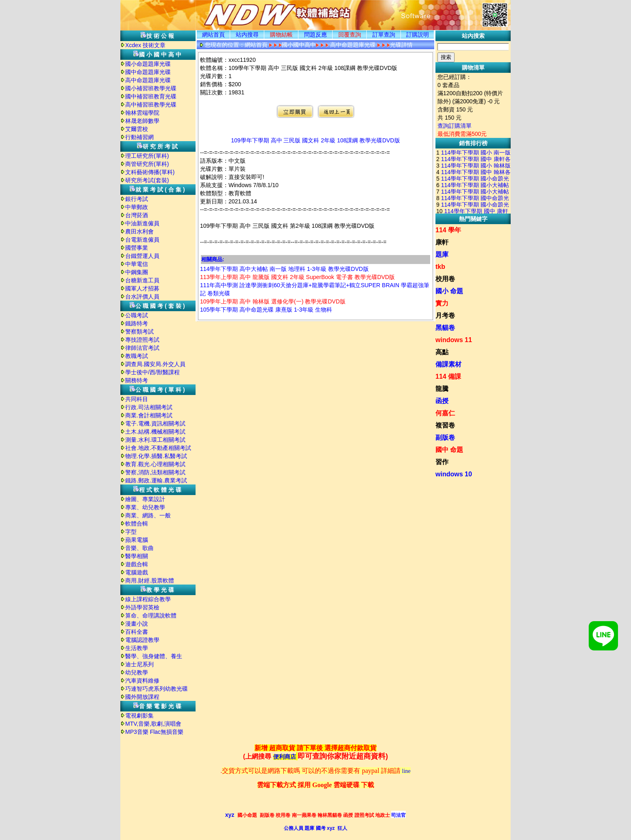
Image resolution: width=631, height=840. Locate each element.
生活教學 (137, 648)
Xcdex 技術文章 (145, 45)
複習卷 (445, 425)
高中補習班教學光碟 (151, 105)
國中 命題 (449, 450)
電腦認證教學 (142, 640)
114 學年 (448, 230)
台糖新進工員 (142, 280)
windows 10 (454, 474)
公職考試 (137, 315)
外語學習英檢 (142, 607)
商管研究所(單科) (147, 164)
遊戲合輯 (137, 564)
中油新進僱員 (142, 223)
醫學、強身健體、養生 (154, 656)
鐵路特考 (137, 323)
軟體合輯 (137, 524)
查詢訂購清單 (455, 126)
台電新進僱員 (142, 240)
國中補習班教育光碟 (151, 96)
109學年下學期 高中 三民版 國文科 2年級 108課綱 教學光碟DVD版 (315, 140)
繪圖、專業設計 (145, 499)
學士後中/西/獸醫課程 (152, 372)
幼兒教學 (137, 672)
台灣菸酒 (137, 215)
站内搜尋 (247, 35)
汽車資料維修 (142, 681)
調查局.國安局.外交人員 (155, 364)
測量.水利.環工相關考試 (155, 440)
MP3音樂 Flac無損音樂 (154, 732)
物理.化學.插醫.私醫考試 (156, 456)
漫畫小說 (137, 624)
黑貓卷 (445, 328)
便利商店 (285, 757)
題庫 (442, 254)
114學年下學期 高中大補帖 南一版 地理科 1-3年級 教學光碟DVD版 (284, 269)
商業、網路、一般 (148, 515)
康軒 (442, 242)
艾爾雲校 (137, 129)
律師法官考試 (142, 348)
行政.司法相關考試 (149, 407)
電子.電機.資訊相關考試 (155, 423)
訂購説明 (418, 35)
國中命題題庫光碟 (148, 72)
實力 (442, 303)
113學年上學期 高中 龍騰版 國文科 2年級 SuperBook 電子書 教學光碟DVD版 (297, 277)
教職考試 (137, 356)
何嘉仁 (445, 413)
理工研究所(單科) (147, 156)
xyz (230, 815)
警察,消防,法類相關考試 (155, 472)
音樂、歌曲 (139, 548)
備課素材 (448, 364)
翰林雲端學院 (142, 113)
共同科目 (137, 399)
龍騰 (442, 389)
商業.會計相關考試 (149, 415)
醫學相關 (137, 556)
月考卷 (445, 315)
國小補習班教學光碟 (151, 88)
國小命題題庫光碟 (148, 64)
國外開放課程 (142, 697)
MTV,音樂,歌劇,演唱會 (153, 724)
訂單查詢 (384, 35)
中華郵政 (137, 207)
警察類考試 (139, 332)
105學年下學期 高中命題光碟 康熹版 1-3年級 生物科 (266, 310)
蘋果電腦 (137, 540)
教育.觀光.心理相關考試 (155, 464)
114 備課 (448, 376)
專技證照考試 (142, 340)
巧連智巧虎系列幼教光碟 (157, 689)
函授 (442, 401)
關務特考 (137, 380)
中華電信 (137, 264)
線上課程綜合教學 (148, 599)
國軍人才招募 (142, 288)
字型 (131, 532)
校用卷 (445, 279)
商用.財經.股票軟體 (150, 580)
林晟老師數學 (142, 121)
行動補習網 (139, 137)
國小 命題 (449, 291)
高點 (442, 352)
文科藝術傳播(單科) (150, 172)
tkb (440, 267)
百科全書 (137, 632)
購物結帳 (281, 35)
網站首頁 (213, 35)
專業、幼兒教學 (145, 507)
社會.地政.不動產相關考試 (158, 448)
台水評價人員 (142, 297)
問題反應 (315, 35)
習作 (442, 462)
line (406, 771)
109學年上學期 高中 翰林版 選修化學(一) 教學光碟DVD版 (273, 301)
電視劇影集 (139, 716)
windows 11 (454, 340)
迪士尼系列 (139, 664)
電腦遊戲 (137, 572)
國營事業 (137, 248)
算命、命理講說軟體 (151, 615)
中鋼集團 (137, 272)
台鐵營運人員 (142, 256)
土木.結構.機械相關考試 (155, 432)
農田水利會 (139, 231)
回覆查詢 (350, 35)
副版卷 (445, 437)
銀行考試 (137, 199)
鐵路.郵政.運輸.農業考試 (156, 480)
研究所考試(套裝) (147, 180)
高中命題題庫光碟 (148, 80)
